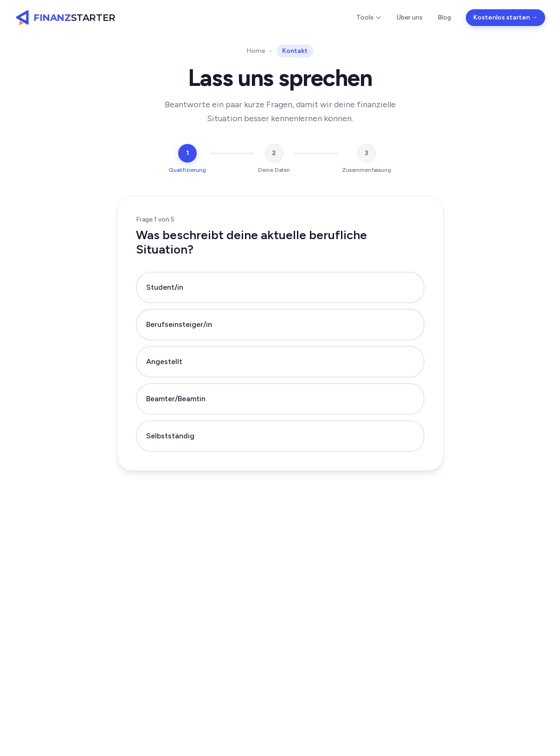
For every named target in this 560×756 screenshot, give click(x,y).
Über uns (410, 17)
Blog (444, 17)
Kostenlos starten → (505, 17)
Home (256, 51)
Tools (369, 17)
